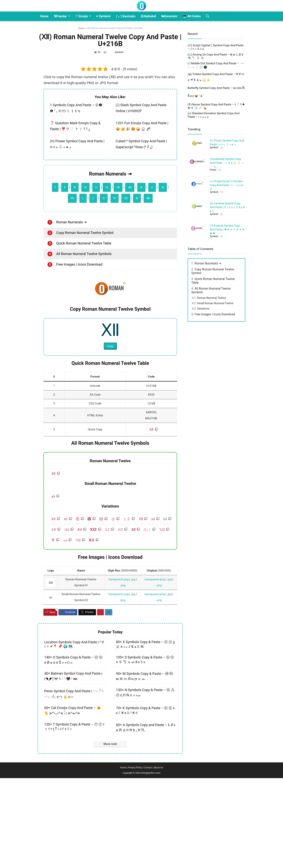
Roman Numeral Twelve (211, 414)
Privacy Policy (135, 857)
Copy (110, 436)
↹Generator (169, 16)
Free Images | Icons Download (79, 354)
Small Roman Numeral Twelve (215, 419)
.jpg (133, 669)
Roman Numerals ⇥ (110, 264)
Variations (203, 425)
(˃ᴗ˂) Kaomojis (126, 16)
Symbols (119, 52)
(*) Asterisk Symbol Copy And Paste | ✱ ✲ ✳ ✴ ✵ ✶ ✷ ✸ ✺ (227, 345)
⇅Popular (60, 16)
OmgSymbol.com (151, 863)
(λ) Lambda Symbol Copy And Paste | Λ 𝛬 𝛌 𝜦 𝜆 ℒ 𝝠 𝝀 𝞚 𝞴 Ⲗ (227, 323)
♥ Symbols (103, 16)
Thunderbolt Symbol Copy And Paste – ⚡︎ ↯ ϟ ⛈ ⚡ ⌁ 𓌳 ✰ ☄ (226, 279)
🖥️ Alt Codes (192, 16)
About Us (158, 857)
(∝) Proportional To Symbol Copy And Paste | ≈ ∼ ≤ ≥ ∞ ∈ (227, 301)
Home (44, 16)
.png (123, 675)
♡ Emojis (82, 16)
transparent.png (118, 669)
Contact (148, 857)
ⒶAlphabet (148, 16)
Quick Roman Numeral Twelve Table (84, 333)
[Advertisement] (110, 101)
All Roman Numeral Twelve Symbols (84, 344)
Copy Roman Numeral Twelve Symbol (85, 323)
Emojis (213, 286)
